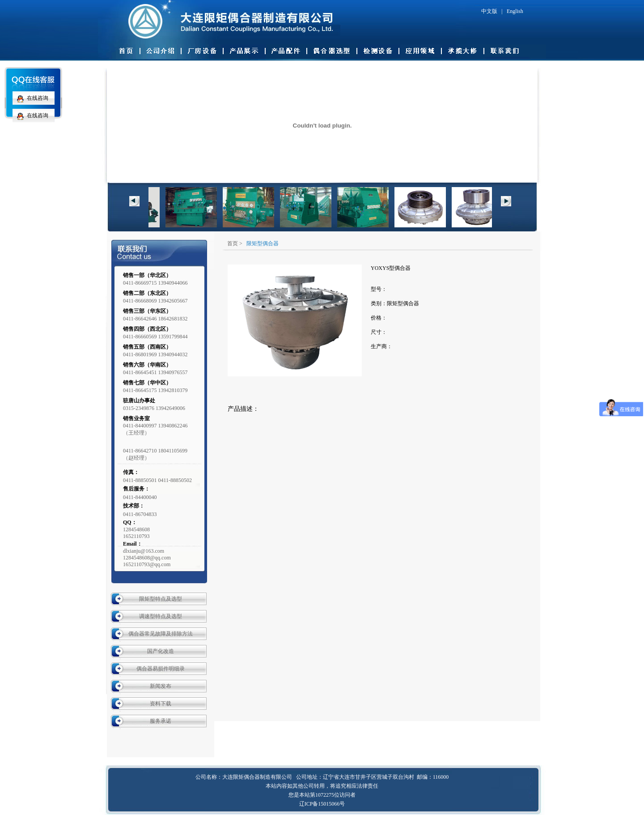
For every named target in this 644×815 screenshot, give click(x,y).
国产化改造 (161, 651)
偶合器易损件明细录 (161, 669)
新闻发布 (161, 686)
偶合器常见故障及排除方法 (161, 634)
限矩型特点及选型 (161, 599)
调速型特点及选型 (161, 616)
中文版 (489, 11)
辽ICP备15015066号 (322, 804)
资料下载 (161, 704)
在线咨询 (30, 98)
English (515, 11)
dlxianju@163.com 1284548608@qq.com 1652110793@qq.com (147, 558)
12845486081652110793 (136, 533)
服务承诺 (161, 721)
